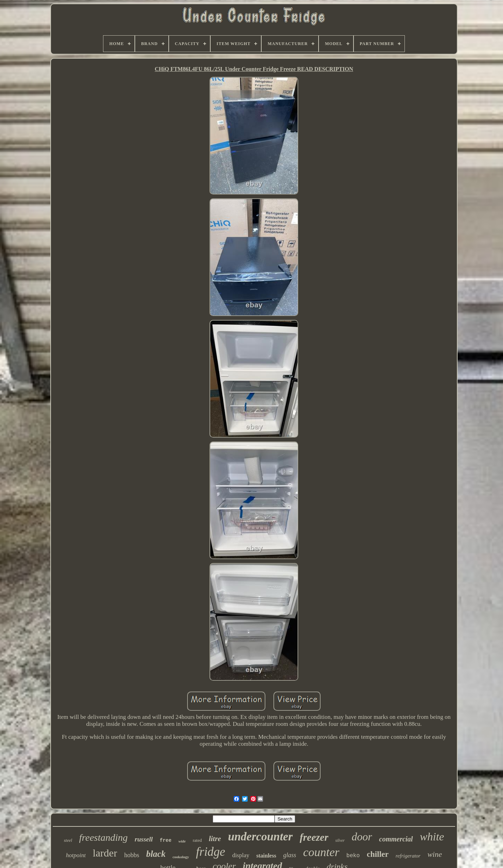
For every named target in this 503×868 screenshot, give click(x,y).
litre (215, 839)
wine (435, 854)
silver (340, 840)
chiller (378, 854)
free (166, 840)
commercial (396, 839)
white (432, 837)
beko (353, 856)
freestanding (104, 837)
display (241, 855)
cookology (181, 857)
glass (290, 855)
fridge (211, 852)
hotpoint (76, 855)
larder (105, 853)
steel (68, 840)
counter (321, 852)
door (362, 837)
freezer (314, 837)
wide (182, 841)
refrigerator (408, 856)
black (156, 854)
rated (197, 840)
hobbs (132, 855)
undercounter (260, 837)
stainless (266, 856)
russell (144, 839)
